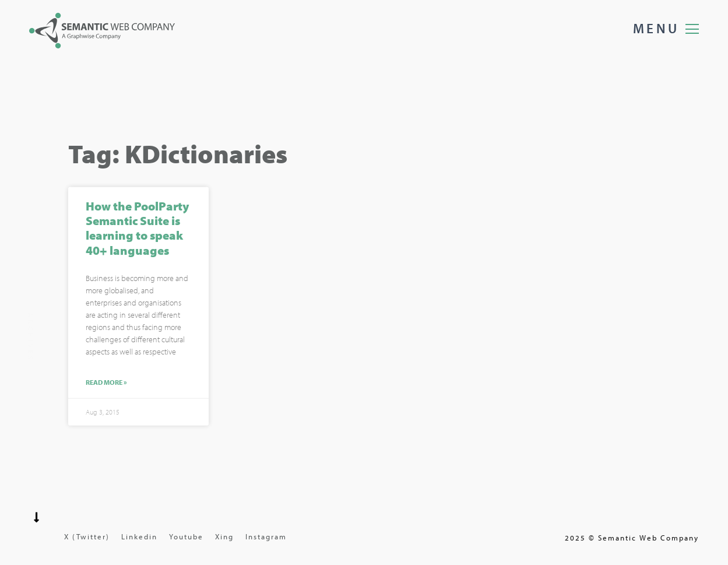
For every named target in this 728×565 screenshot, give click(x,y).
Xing (224, 536)
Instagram (266, 536)
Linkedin (139, 536)
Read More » (106, 383)
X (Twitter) (87, 536)
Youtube (186, 536)
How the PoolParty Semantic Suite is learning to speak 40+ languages (137, 229)
